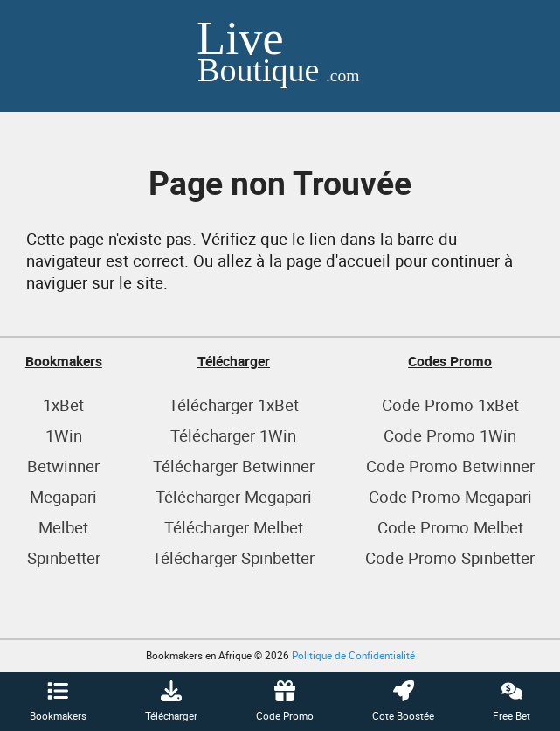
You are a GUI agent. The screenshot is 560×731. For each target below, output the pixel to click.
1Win (64, 435)
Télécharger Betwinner (234, 466)
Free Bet (512, 701)
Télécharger (171, 701)
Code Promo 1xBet (450, 404)
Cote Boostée (403, 701)
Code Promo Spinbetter (450, 557)
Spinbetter (64, 557)
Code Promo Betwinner (450, 466)
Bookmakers (58, 701)
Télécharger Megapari (234, 496)
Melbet (63, 527)
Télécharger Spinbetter (233, 557)
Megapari (63, 496)
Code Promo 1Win (450, 435)
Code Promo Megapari (450, 496)
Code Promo (285, 701)
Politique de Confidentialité (353, 655)
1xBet (63, 404)
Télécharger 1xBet (234, 404)
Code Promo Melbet (450, 527)
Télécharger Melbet (234, 527)
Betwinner (63, 466)
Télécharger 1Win (233, 435)
